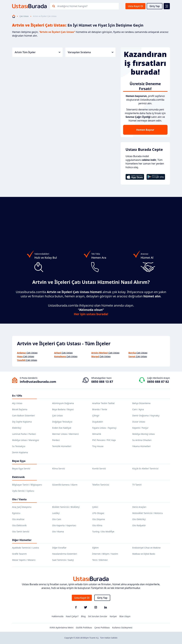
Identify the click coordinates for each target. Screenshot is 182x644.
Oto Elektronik (19, 525)
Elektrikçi (17, 428)
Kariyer (113, 616)
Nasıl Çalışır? (72, 616)
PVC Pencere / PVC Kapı (104, 440)
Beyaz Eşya (19, 461)
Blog (83, 616)
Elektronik (18, 477)
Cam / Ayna (138, 409)
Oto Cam (57, 519)
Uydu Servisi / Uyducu (23, 491)
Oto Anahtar (18, 519)
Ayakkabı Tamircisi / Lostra (26, 548)
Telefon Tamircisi (101, 485)
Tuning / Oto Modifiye (103, 531)
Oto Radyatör (139, 525)
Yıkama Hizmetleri (142, 446)
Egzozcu (16, 513)
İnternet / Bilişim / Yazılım (105, 554)
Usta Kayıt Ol (135, 6)
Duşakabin (98, 422)
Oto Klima (97, 525)
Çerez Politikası (102, 627)
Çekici (95, 507)
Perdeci (56, 440)
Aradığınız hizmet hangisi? (72, 6)
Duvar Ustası (139, 422)
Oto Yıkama (58, 531)
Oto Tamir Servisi (21, 531)
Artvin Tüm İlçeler (38, 52)
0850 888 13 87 (102, 382)
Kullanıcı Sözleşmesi (122, 627)
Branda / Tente (100, 409)
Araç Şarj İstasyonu (22, 507)
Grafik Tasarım (19, 554)
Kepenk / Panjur (140, 428)
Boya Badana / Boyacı (63, 409)
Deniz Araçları (139, 507)
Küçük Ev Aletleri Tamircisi (145, 469)
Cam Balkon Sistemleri (24, 416)
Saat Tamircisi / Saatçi (63, 560)
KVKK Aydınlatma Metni (62, 627)
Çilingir (96, 416)
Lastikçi (56, 513)
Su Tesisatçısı (19, 446)
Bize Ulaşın (125, 616)
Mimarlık (97, 434)
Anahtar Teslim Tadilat (103, 403)
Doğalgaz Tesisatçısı (62, 422)
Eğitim (96, 548)
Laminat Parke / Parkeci (24, 434)
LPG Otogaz (98, 513)
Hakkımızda (58, 616)
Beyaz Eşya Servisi (21, 469)
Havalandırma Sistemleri (65, 554)
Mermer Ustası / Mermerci (66, 434)
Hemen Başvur (145, 130)
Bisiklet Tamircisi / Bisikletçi (66, 507)
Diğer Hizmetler (22, 540)
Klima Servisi (59, 469)
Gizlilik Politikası (84, 627)
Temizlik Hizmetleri (62, 446)
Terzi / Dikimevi (100, 560)
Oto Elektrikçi (139, 519)
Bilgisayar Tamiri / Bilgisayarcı (27, 485)
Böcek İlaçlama (20, 409)
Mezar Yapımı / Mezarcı (24, 560)
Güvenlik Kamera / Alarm (65, 485)
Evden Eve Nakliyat (62, 428)
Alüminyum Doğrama (63, 403)
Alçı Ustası (17, 403)
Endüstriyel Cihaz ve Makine (146, 548)
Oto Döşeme (99, 519)
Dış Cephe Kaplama (22, 422)
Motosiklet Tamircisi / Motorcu (148, 513)
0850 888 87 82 (158, 382)
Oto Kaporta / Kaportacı (64, 525)
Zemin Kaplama (20, 452)
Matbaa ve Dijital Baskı (144, 554)
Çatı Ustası (24, 16)
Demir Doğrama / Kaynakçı (146, 416)
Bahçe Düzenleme (141, 403)
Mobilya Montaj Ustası (144, 434)
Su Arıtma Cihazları (142, 440)
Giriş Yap (155, 6)
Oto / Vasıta (19, 499)
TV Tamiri (137, 485)
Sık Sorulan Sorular (98, 616)
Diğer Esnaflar (59, 548)
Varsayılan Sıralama (91, 52)
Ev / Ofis (17, 396)
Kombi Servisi (99, 469)
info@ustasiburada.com (38, 382)
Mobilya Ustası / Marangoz (26, 440)
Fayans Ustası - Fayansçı (104, 428)
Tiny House (98, 446)
